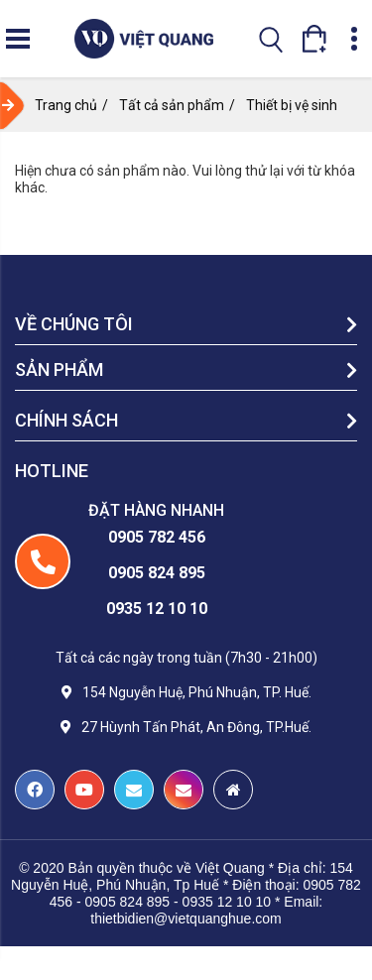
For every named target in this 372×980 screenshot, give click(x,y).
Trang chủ (66, 105)
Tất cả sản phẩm (172, 105)
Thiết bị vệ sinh (292, 105)
